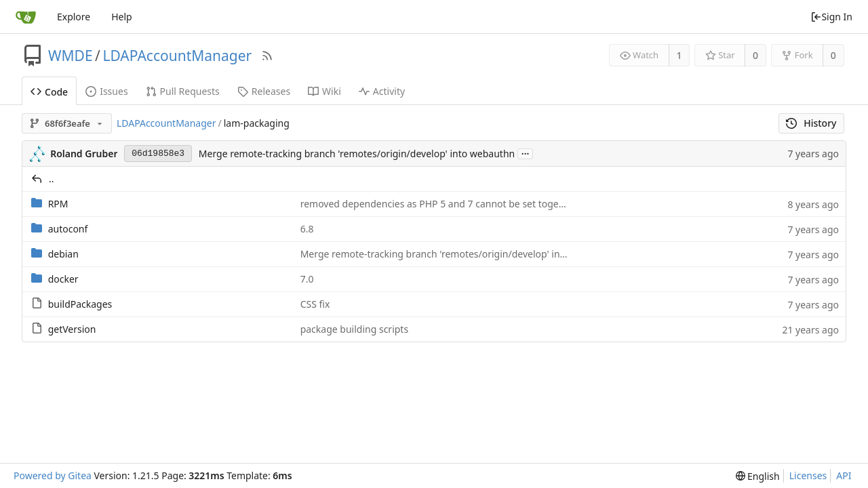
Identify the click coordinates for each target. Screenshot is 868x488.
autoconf (68, 229)
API (844, 475)
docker (63, 279)
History (811, 123)
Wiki (324, 91)
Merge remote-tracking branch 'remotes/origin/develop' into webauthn (357, 154)
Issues (106, 91)
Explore (74, 17)
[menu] (758, 476)
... (526, 153)
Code (49, 92)
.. (52, 179)
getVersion (72, 329)
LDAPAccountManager (177, 56)
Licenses (808, 475)
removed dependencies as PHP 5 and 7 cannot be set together (439, 204)
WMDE (71, 56)
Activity (382, 91)
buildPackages (80, 304)
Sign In (831, 17)
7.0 (307, 279)
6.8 (307, 229)
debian (63, 254)
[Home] (26, 17)
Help (122, 17)
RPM (58, 204)
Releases (264, 91)
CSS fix (315, 304)
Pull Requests (183, 91)
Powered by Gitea (53, 475)
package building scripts (354, 329)
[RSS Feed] (267, 56)
